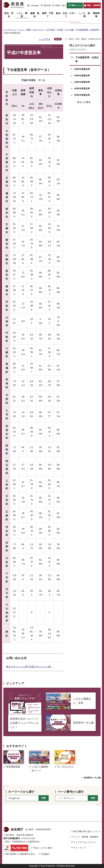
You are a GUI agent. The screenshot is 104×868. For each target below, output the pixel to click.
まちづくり (38, 30)
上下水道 (50, 30)
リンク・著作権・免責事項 (86, 837)
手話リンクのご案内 (43, 848)
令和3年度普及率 (82, 89)
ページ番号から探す (71, 792)
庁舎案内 (45, 854)
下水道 (60, 30)
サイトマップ (80, 848)
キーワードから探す (21, 792)
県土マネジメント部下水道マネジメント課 (30, 667)
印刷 (59, 39)
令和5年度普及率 (82, 76)
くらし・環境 (24, 30)
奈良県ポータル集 (92, 778)
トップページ (10, 30)
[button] (33, 6)
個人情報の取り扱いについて (87, 831)
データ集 (69, 30)
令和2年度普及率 (82, 95)
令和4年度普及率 (82, 82)
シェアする (45, 39)
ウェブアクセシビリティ (85, 842)
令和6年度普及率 (82, 69)
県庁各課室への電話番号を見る (20, 854)
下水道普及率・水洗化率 (87, 30)
